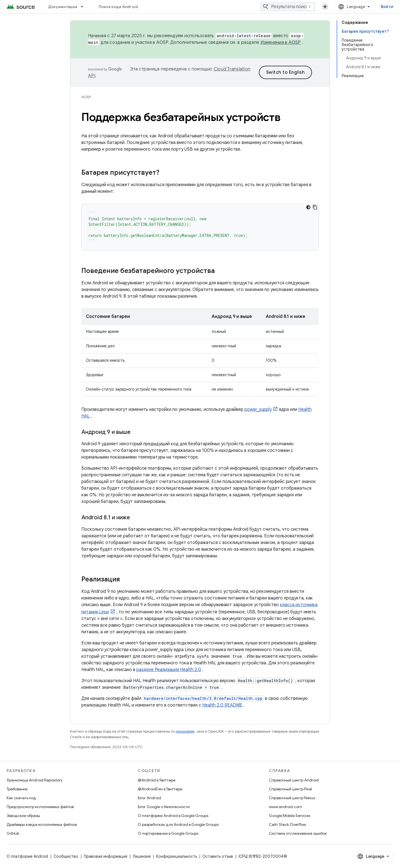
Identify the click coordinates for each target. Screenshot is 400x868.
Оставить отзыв (218, 856)
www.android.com (285, 807)
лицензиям (185, 731)
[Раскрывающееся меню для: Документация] (84, 7)
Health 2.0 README (222, 705)
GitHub (13, 833)
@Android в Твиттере (157, 780)
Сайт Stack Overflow (287, 824)
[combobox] (288, 7)
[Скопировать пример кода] (315, 207)
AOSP (86, 97)
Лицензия (142, 856)
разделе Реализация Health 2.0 (169, 670)
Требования (17, 789)
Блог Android (149, 798)
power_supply (258, 409)
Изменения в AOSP (281, 42)
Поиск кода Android (118, 7)
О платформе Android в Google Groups (173, 816)
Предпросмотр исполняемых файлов (40, 807)
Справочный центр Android (294, 780)
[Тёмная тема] (308, 207)
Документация (62, 7)
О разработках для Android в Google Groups (178, 824)
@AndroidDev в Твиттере (160, 789)
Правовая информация (106, 856)
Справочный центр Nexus (292, 798)
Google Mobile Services (290, 816)
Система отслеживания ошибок (298, 833)
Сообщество (66, 856)
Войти (387, 7)
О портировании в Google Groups (168, 833)
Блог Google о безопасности (164, 807)
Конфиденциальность (177, 856)
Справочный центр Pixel (290, 789)
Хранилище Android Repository (35, 780)
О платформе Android (27, 856)
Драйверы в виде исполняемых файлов (42, 824)
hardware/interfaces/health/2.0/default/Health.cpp (203, 698)
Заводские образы (23, 816)
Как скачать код (21, 798)
